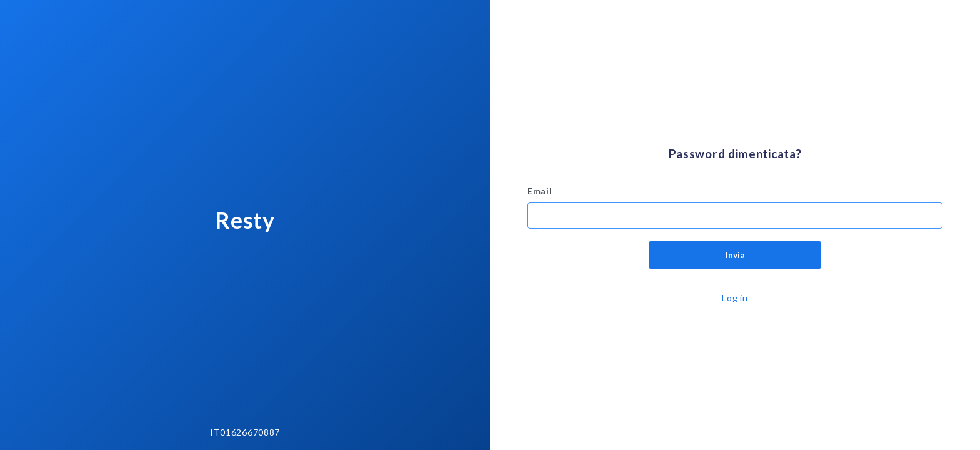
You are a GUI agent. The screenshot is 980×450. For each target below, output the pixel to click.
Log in (735, 298)
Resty (245, 220)
